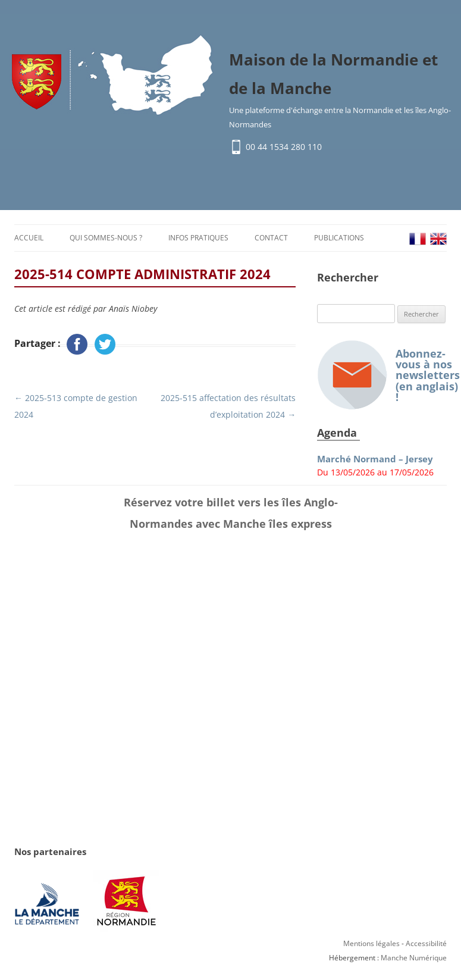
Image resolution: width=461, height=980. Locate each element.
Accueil (29, 238)
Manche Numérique (414, 958)
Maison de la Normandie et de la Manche (333, 74)
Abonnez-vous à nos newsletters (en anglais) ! (382, 375)
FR (418, 239)
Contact (271, 238)
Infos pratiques (198, 238)
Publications (339, 238)
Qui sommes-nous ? (106, 238)
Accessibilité (426, 944)
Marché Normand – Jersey (375, 459)
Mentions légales (371, 944)
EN (438, 239)
